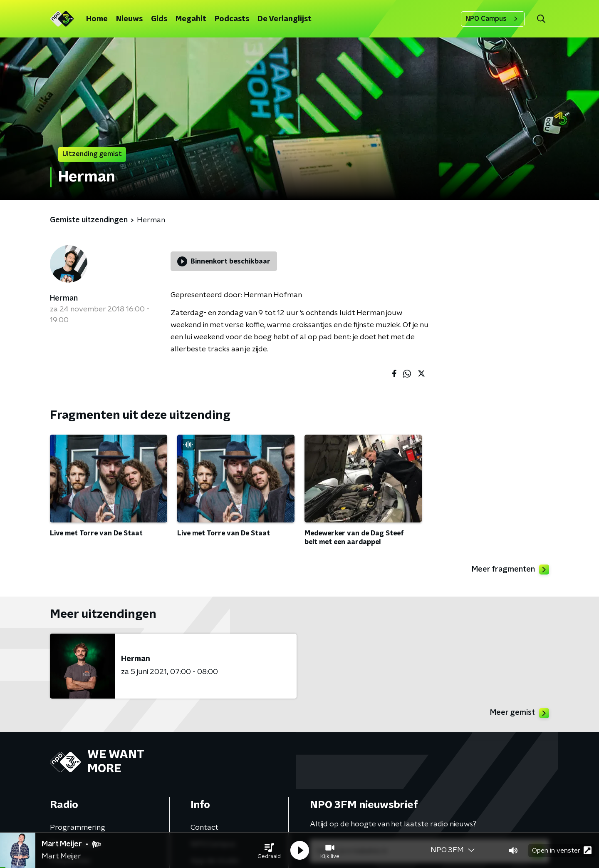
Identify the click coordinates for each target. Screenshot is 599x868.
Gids (159, 19)
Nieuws (129, 19)
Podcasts (232, 19)
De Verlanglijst (285, 19)
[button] (269, 851)
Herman (64, 298)
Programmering (78, 828)
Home (97, 19)
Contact (204, 828)
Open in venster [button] (562, 850)
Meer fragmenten (510, 570)
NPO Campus (493, 19)
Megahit (191, 19)
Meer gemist (520, 713)
